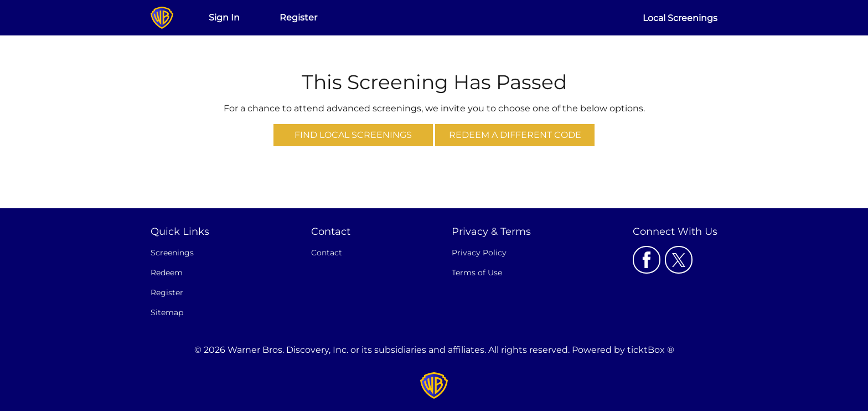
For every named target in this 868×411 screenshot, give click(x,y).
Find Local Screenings (353, 135)
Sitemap (167, 312)
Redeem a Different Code (515, 135)
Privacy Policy (479, 253)
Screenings (172, 253)
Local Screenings (680, 18)
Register (298, 17)
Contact (327, 253)
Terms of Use (477, 273)
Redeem (167, 273)
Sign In (224, 17)
